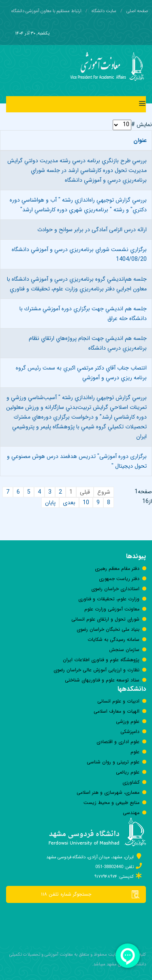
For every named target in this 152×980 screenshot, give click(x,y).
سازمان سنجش (124, 650)
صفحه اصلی (137, 11)
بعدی (69, 503)
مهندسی (131, 813)
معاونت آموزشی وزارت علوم (112, 609)
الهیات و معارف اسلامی (117, 711)
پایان (50, 503)
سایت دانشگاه (104, 11)
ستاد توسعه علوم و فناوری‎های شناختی (102, 680)
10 (86, 503)
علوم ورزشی (128, 721)
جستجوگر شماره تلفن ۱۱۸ (93, 894)
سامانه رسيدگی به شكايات (113, 639)
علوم (135, 752)
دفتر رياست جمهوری (119, 579)
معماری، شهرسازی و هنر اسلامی (108, 792)
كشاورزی (131, 782)
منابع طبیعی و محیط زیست (111, 803)
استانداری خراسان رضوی (115, 589)
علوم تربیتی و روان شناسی (113, 762)
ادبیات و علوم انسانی (118, 701)
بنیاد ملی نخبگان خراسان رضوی (108, 629)
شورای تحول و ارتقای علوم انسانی (105, 619)
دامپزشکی (130, 732)
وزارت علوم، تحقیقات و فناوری (109, 599)
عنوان (140, 140)
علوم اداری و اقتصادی (118, 742)
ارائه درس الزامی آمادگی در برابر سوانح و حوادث (92, 230)
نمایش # (142, 125)
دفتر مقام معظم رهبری (117, 568)
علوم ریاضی (128, 772)
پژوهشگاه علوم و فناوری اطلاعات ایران (101, 660)
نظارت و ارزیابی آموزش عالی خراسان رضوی (96, 670)
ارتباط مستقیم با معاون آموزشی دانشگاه (46, 11)
